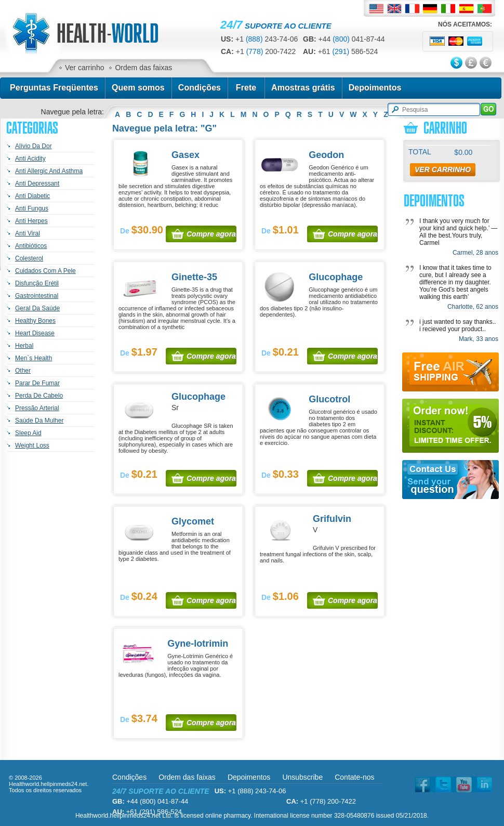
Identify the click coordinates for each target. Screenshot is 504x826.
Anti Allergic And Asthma (49, 171)
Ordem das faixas (143, 68)
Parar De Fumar (37, 383)
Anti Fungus (32, 208)
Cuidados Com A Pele (45, 271)
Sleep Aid (28, 433)
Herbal (24, 346)
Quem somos (138, 88)
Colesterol (29, 258)
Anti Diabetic (32, 196)
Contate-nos (354, 777)
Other (23, 371)
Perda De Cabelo (39, 396)
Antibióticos (31, 246)
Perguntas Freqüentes (54, 88)
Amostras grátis (303, 88)
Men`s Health (34, 358)
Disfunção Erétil (37, 283)
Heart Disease (35, 333)
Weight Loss (32, 445)
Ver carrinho (84, 68)
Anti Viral (28, 233)
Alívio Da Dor (34, 146)
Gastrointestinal (37, 296)
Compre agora (211, 234)
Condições (200, 88)
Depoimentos (375, 88)
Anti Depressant (37, 183)
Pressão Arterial (37, 408)
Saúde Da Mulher (39, 421)
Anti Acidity (30, 159)
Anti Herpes (31, 221)
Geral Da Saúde (37, 308)
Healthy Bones (35, 321)
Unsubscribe (302, 777)
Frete (246, 88)
